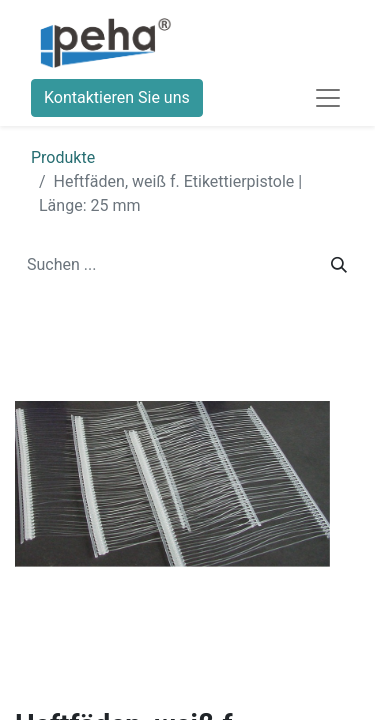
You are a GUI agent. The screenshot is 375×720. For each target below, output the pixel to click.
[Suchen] (339, 265)
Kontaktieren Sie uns (117, 97)
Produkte (63, 157)
